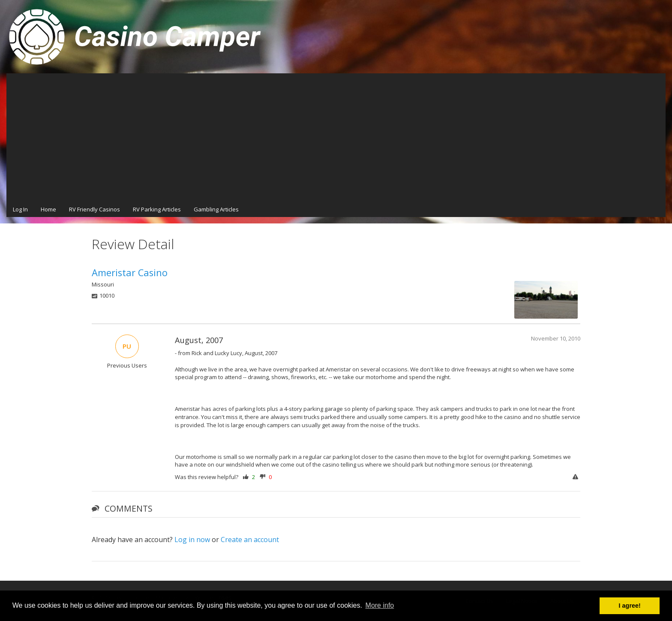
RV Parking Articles (157, 209)
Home (48, 209)
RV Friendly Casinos (94, 209)
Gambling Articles (216, 209)
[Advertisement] (336, 138)
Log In (20, 209)
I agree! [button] (630, 606)
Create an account (250, 540)
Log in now (192, 540)
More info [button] (380, 605)
